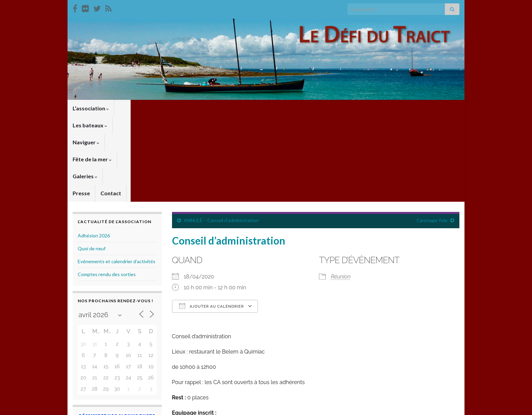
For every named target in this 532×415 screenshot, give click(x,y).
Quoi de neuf (92, 164)
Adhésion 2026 (94, 151)
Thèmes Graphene (129, 407)
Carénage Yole (432, 135)
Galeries (264, 108)
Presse (295, 108)
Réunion (341, 192)
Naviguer (178, 108)
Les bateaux (137, 108)
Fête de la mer (221, 108)
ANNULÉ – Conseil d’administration (221, 135)
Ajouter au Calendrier (212, 221)
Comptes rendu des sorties (107, 189)
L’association (91, 108)
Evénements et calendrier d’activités (117, 176)
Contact (325, 108)
